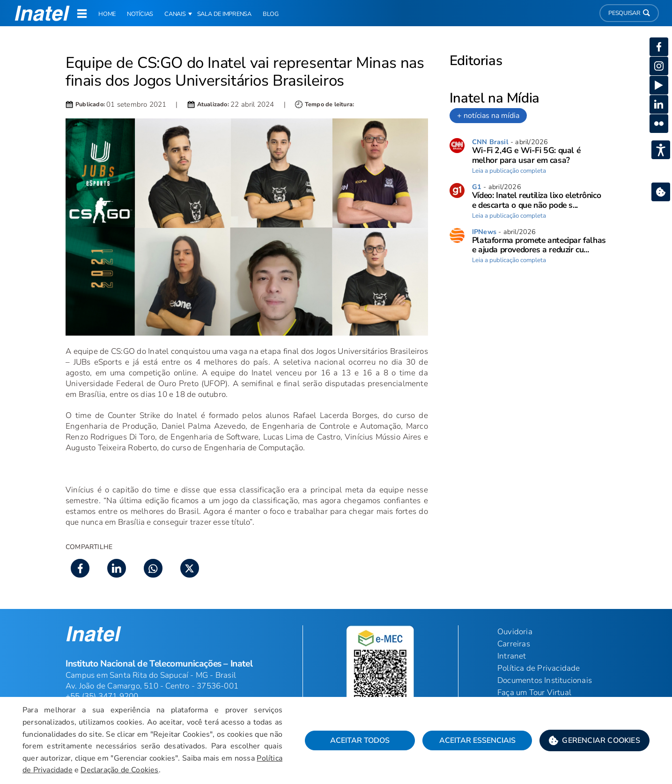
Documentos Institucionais (545, 680)
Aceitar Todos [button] (360, 740)
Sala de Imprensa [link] (224, 14)
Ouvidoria (515, 632)
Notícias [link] (140, 14)
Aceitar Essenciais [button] (477, 740)
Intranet (512, 656)
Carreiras (514, 644)
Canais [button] (175, 14)
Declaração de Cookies (119, 770)
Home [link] (107, 14)
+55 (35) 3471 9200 (102, 696)
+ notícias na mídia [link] (488, 116)
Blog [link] (271, 14)
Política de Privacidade (539, 668)
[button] (594, 740)
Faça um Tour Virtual (534, 692)
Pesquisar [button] (629, 13)
